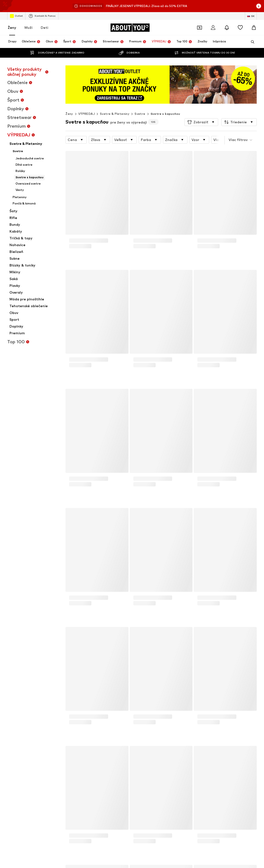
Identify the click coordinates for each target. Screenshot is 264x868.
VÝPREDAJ (87, 114)
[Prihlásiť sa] (213, 28)
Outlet (16, 16)
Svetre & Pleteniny (115, 114)
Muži (28, 27)
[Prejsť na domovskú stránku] (130, 28)
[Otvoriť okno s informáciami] (259, 6)
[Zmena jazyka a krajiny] (251, 16)
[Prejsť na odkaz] (161, 85)
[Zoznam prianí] (240, 28)
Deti (44, 27)
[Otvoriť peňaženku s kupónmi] (200, 28)
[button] (201, 122)
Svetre (140, 114)
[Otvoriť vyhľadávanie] (251, 42)
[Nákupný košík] (254, 28)
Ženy (12, 27)
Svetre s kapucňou (165, 114)
